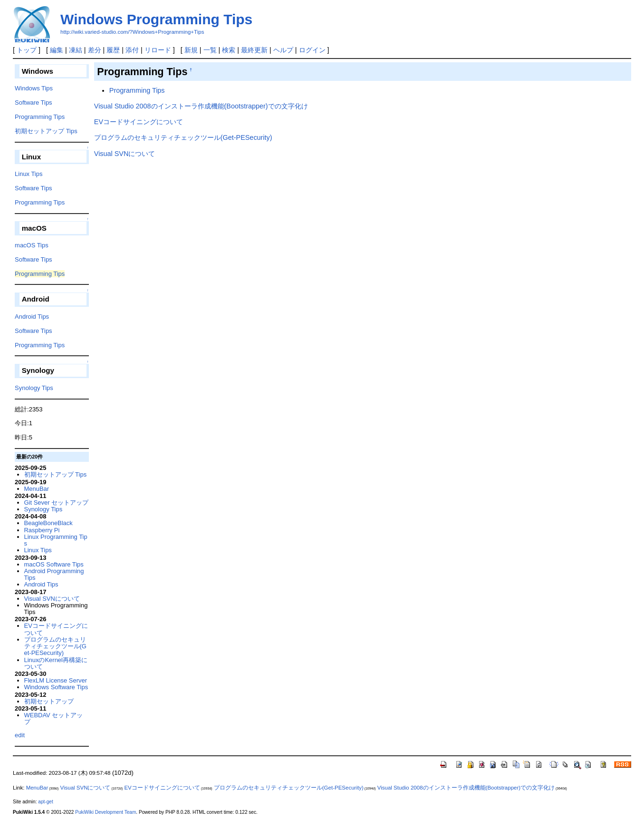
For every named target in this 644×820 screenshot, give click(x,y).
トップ (27, 50)
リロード (158, 50)
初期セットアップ (49, 701)
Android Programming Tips (54, 574)
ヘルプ (283, 50)
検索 (229, 50)
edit (20, 735)
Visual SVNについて (125, 154)
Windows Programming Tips (156, 19)
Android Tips (32, 317)
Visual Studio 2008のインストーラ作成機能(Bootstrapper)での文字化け (201, 106)
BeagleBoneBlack (48, 523)
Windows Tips (34, 88)
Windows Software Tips (56, 687)
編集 (57, 50)
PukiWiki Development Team (106, 812)
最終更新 (254, 50)
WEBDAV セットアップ (54, 718)
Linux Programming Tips (56, 540)
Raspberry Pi (42, 530)
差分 (95, 50)
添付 (132, 50)
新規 (191, 50)
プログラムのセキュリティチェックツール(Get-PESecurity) (183, 137)
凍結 (76, 50)
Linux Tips (29, 174)
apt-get (45, 802)
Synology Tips (34, 388)
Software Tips (33, 102)
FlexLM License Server (56, 680)
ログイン (312, 50)
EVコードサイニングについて (139, 122)
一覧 (210, 50)
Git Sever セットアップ (57, 503)
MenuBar (37, 489)
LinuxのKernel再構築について (56, 663)
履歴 (113, 50)
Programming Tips (137, 90)
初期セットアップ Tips (46, 131)
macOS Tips (32, 245)
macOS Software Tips (54, 564)
